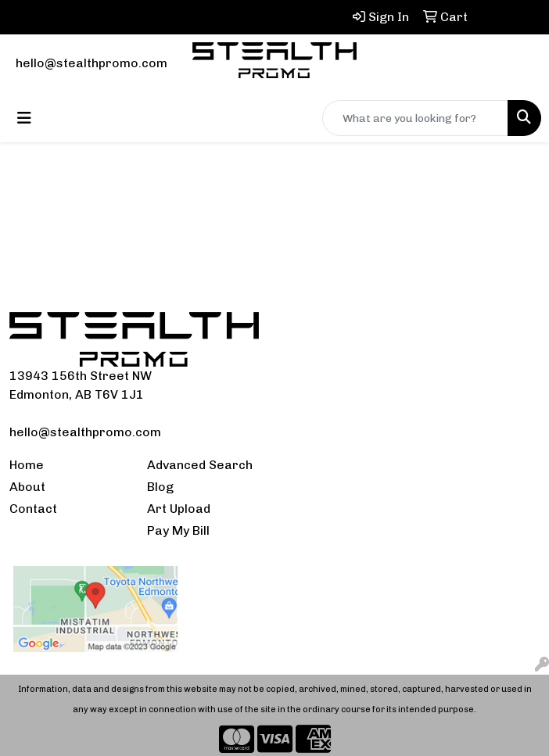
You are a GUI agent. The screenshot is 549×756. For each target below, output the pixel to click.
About (27, 487)
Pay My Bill (178, 530)
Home (27, 465)
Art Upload (179, 509)
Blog (160, 487)
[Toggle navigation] (24, 118)
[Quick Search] (415, 118)
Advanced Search (200, 465)
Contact (33, 509)
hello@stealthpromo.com (91, 63)
